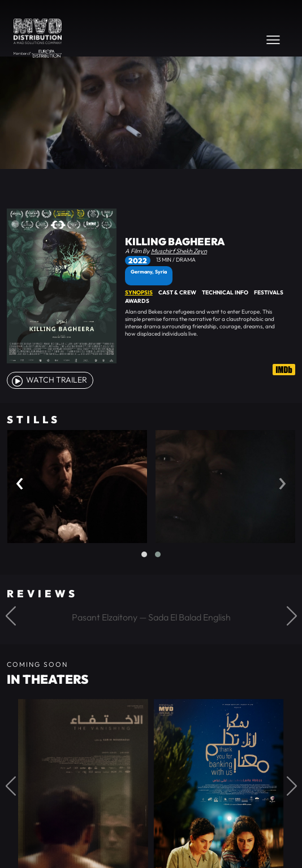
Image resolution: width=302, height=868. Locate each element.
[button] (144, 554)
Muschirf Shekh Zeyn (179, 251)
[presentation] (20, 481)
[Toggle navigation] (273, 40)
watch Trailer (49, 380)
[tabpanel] (210, 323)
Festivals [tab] (269, 292)
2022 (138, 261)
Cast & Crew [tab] (177, 292)
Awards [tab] (137, 301)
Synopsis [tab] (139, 292)
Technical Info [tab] (225, 292)
